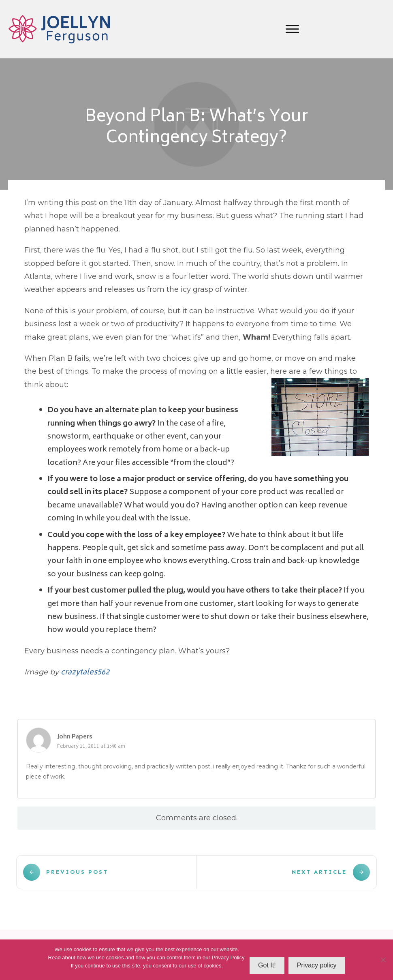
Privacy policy (317, 965)
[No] (383, 960)
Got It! (267, 965)
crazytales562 (85, 673)
